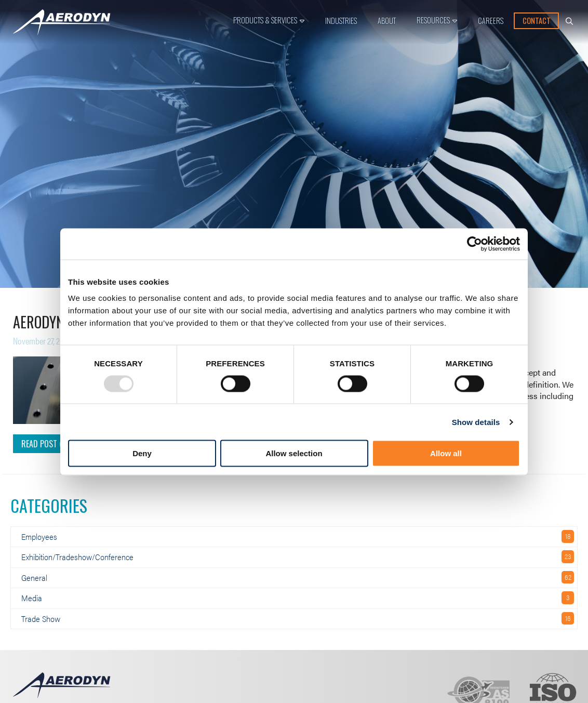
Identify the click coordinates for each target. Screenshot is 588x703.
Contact (537, 21)
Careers (491, 21)
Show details (476, 422)
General (34, 578)
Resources (433, 20)
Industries (341, 21)
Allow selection (294, 453)
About (387, 21)
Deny (142, 453)
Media (32, 598)
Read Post (42, 444)
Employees (39, 536)
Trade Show (41, 619)
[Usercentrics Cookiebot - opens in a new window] (475, 244)
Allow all (446, 453)
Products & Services (265, 20)
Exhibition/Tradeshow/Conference (77, 557)
